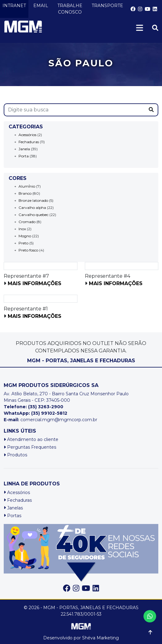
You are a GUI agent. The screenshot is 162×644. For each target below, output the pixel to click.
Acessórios (27, 135)
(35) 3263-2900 (46, 407)
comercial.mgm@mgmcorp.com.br (50, 420)
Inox (22, 229)
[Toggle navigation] (142, 28)
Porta (24, 156)
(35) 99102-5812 (49, 413)
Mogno (25, 236)
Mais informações (35, 283)
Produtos (15, 455)
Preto (23, 243)
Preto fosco (28, 250)
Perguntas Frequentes (30, 447)
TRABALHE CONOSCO (70, 9)
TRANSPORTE (107, 6)
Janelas (13, 508)
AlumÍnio (27, 186)
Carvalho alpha (32, 208)
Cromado (27, 222)
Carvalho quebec (33, 215)
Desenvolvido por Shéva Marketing (81, 638)
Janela (24, 149)
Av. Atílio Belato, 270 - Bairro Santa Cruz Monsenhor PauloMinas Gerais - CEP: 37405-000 (66, 397)
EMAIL (41, 6)
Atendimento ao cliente (31, 439)
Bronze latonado (33, 200)
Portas (12, 516)
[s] (75, 110)
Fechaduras (29, 142)
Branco (25, 193)
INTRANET (14, 6)
